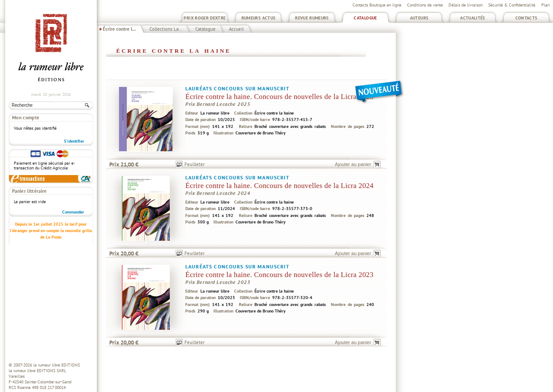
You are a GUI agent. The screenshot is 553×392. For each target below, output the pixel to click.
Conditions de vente (425, 5)
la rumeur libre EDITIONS (57, 365)
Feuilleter (195, 164)
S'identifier (74, 141)
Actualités (473, 18)
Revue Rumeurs (312, 18)
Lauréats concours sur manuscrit (237, 88)
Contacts (526, 18)
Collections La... (166, 29)
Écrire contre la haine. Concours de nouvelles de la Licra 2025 (280, 97)
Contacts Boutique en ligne (377, 5)
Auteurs (419, 18)
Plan (545, 5)
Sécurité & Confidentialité (512, 5)
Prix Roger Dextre (205, 18)
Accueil (236, 29)
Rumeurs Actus (259, 18)
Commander (73, 212)
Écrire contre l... (119, 29)
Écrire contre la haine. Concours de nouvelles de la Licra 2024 (280, 186)
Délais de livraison (466, 5)
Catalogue (365, 18)
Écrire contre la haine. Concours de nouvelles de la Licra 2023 (280, 275)
